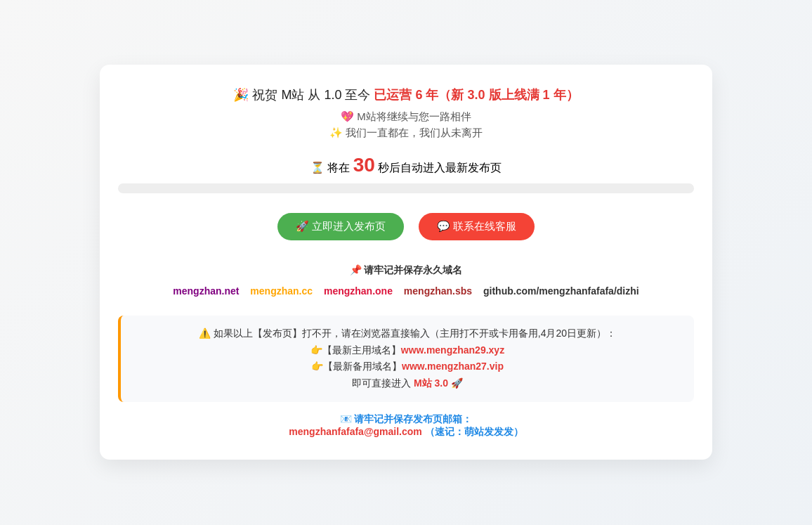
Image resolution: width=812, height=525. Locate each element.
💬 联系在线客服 (477, 226)
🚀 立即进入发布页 (341, 226)
